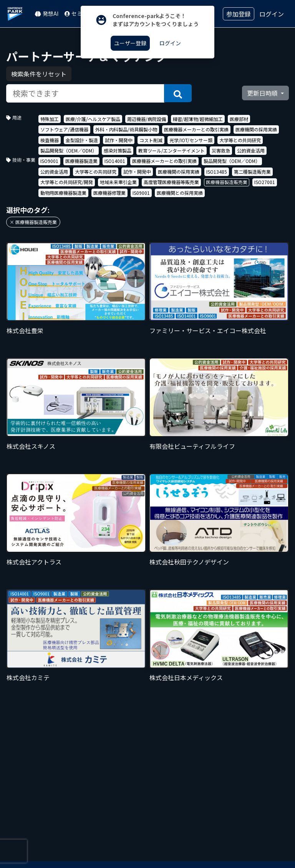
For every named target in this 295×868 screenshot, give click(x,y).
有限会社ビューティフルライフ (192, 446)
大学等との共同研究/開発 (67, 182)
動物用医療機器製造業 (63, 193)
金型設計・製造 (82, 140)
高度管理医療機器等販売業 (171, 182)
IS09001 (141, 193)
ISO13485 (217, 172)
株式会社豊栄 (25, 330)
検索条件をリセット (39, 74)
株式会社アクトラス (34, 562)
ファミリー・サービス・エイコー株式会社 (208, 330)
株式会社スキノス (31, 446)
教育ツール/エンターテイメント (172, 150)
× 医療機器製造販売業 (33, 222)
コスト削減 (151, 140)
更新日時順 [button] (263, 93)
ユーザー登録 (130, 43)
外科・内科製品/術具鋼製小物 (126, 129)
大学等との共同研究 (240, 140)
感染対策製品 (118, 150)
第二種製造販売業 (252, 172)
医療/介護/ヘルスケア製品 (93, 119)
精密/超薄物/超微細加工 (198, 119)
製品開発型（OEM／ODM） (69, 150)
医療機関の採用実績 (256, 129)
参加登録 (239, 14)
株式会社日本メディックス (186, 677)
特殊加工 (50, 119)
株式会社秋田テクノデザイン (189, 562)
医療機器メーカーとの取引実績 (196, 129)
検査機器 (50, 140)
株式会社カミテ (28, 677)
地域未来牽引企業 (118, 182)
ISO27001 (265, 182)
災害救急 (221, 150)
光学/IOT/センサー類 (191, 140)
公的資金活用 (251, 150)
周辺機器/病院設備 (147, 119)
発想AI (47, 13)
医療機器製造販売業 (227, 182)
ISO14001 (115, 161)
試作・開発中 (119, 140)
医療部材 (239, 119)
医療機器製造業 (81, 161)
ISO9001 (49, 161)
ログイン (272, 14)
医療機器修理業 (109, 193)
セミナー (79, 13)
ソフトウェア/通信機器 (64, 129)
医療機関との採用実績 (180, 193)
